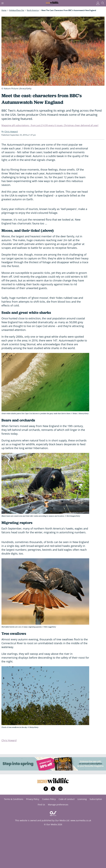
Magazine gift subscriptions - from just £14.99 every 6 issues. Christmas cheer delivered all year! (50, 125)
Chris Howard (9, 740)
